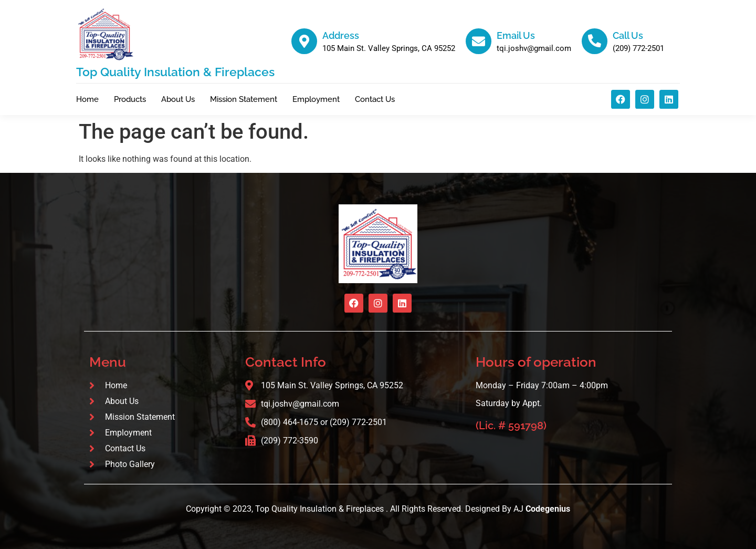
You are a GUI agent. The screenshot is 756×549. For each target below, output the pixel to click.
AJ (542, 509)
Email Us (516, 35)
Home (87, 99)
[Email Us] (479, 41)
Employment (316, 99)
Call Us (628, 35)
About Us (178, 99)
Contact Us (375, 99)
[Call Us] (595, 41)
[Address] (304, 41)
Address (341, 35)
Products (130, 99)
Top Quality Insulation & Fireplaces (175, 72)
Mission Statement (244, 99)
